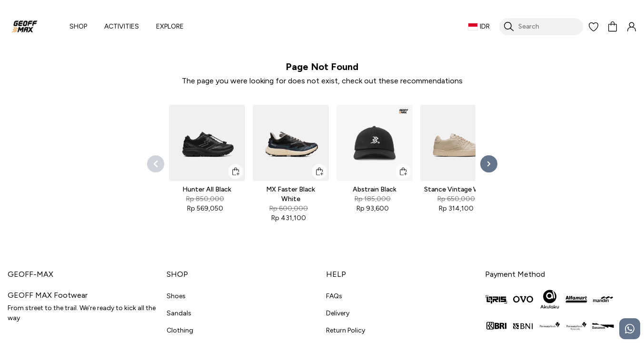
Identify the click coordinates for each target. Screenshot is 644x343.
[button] (594, 27)
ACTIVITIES (122, 26)
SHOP (78, 26)
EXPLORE (170, 26)
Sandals (179, 313)
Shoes (176, 296)
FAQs (334, 296)
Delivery (338, 313)
